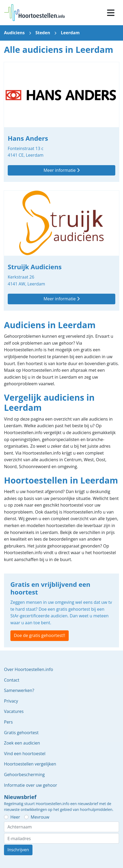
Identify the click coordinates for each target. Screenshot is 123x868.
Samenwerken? (19, 690)
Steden (43, 33)
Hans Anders (61, 122)
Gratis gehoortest (21, 733)
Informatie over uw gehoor (30, 785)
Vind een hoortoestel (25, 754)
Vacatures (14, 711)
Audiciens (14, 33)
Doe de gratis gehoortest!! (40, 635)
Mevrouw (40, 817)
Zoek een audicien (22, 743)
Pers (8, 722)
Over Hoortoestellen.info (28, 669)
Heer (15, 817)
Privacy (11, 701)
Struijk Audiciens (61, 250)
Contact (12, 680)
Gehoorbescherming (24, 775)
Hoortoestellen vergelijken (30, 764)
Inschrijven (18, 850)
